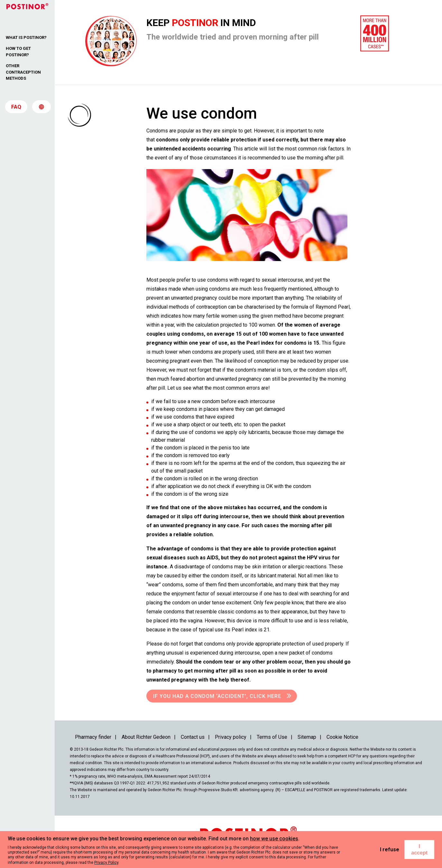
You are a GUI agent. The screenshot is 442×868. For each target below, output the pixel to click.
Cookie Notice (342, 737)
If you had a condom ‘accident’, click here (217, 696)
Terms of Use (272, 737)
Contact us (193, 737)
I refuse (390, 850)
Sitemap (307, 737)
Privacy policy (231, 737)
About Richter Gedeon (146, 737)
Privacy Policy (106, 863)
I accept (419, 849)
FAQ (16, 109)
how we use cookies (274, 839)
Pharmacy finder (93, 737)
